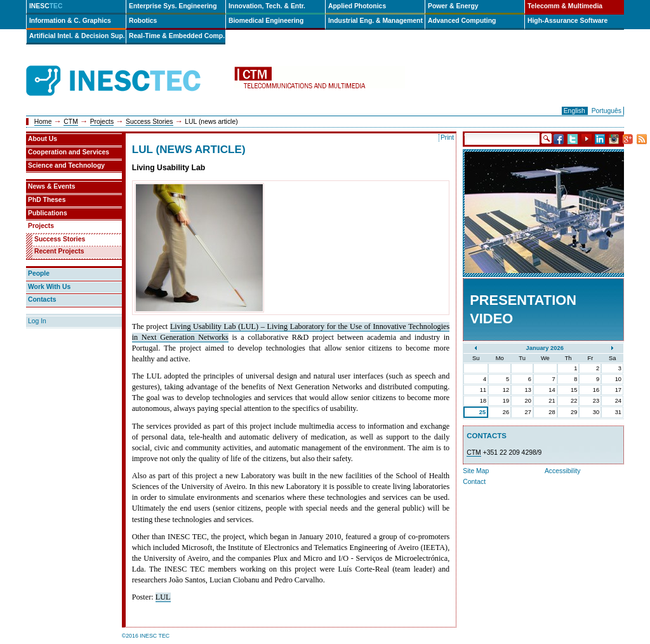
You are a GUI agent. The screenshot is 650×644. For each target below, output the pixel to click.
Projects (102, 122)
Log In (37, 321)
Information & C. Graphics (70, 21)
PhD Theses (47, 200)
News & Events (52, 186)
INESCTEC (128, 67)
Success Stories (149, 122)
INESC (46, 6)
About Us (43, 139)
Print (447, 138)
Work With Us (49, 287)
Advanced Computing (462, 21)
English (574, 111)
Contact (474, 482)
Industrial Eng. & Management (375, 21)
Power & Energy (453, 6)
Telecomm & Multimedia (565, 6)
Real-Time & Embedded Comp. (177, 36)
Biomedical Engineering (266, 21)
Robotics (143, 21)
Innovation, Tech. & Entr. (267, 6)
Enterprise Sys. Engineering (173, 6)
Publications (48, 213)
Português (607, 111)
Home (43, 122)
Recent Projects (59, 251)
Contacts (42, 299)
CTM (71, 122)
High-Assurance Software (567, 21)
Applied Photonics (357, 6)
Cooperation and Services (69, 152)
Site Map (476, 471)
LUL (163, 597)
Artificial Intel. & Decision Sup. (77, 36)
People (39, 273)
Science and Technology (66, 165)
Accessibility (563, 471)
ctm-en (319, 81)
